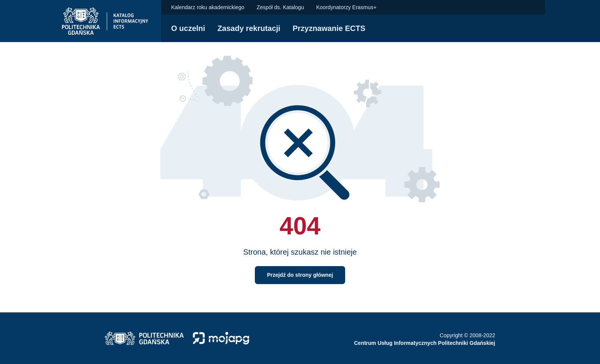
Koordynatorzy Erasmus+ (346, 7)
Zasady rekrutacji (249, 28)
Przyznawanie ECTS (329, 28)
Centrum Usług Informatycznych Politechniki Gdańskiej (425, 343)
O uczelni (188, 28)
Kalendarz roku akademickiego (208, 7)
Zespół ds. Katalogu (280, 7)
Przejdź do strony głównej (300, 275)
